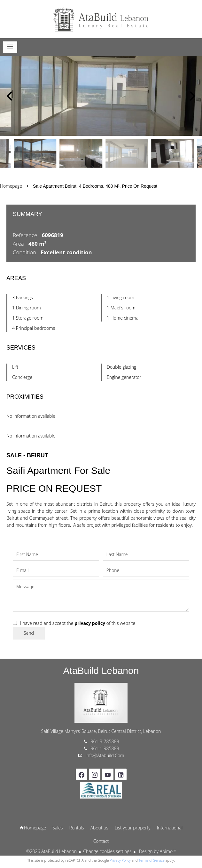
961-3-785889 (105, 741)
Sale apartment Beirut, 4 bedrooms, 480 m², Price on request (95, 186)
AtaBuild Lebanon (101, 671)
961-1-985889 (105, 748)
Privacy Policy (120, 860)
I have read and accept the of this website (78, 623)
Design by (157, 851)
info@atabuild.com (105, 755)
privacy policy (90, 623)
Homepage (101, 19)
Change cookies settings (107, 851)
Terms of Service (151, 860)
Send (29, 633)
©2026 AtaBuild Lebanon (51, 851)
